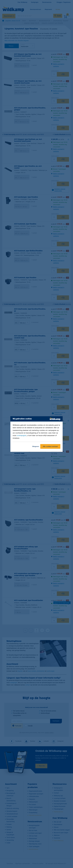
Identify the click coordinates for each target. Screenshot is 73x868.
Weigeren (36, 447)
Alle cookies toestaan (50, 447)
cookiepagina (21, 436)
